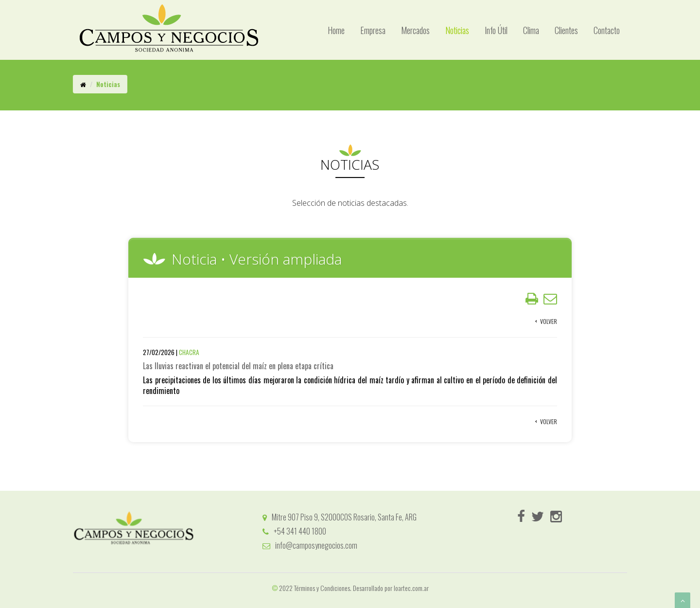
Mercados (415, 30)
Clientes (566, 30)
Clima (531, 30)
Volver (549, 326)
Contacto (607, 30)
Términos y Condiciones (322, 588)
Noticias (457, 30)
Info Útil (496, 30)
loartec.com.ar (411, 588)
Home (336, 30)
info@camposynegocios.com (310, 545)
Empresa (373, 30)
